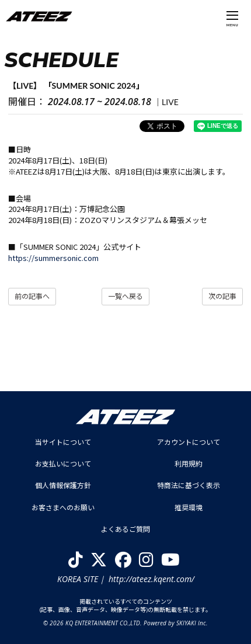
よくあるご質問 (125, 529)
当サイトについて (63, 442)
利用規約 (189, 464)
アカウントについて (189, 442)
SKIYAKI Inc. (192, 623)
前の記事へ (32, 296)
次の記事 (222, 296)
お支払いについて (63, 464)
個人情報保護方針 (63, 485)
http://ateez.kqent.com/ (151, 579)
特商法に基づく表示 (189, 485)
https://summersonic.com (53, 258)
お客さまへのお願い (63, 508)
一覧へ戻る (125, 296)
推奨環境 (189, 508)
